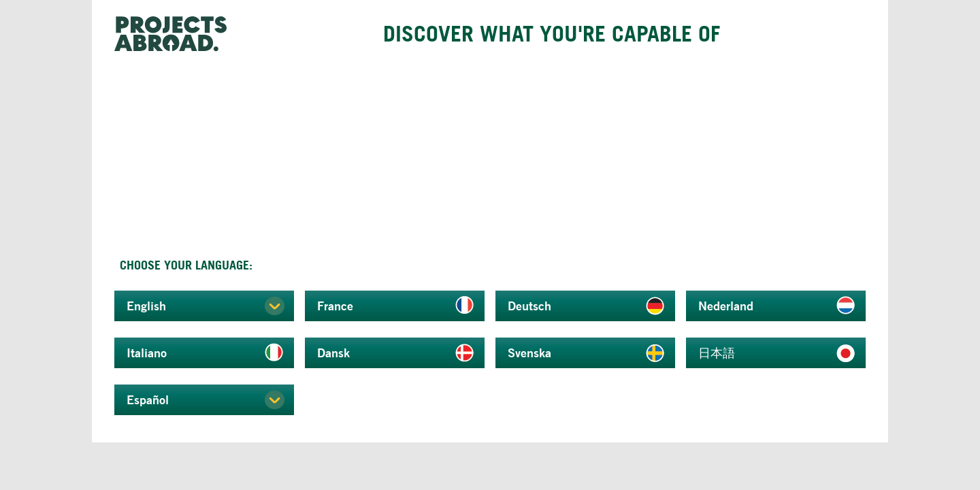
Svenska (529, 353)
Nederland (726, 306)
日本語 (717, 353)
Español (148, 399)
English (146, 306)
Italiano (147, 353)
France (335, 306)
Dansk (333, 353)
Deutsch (529, 306)
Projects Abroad (176, 34)
